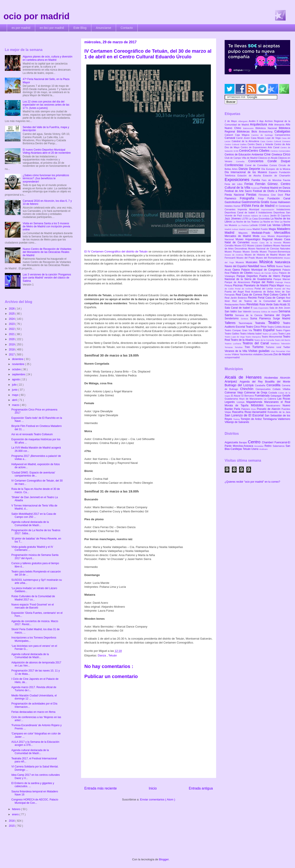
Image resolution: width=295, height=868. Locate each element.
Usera (255, 449)
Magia (273, 229)
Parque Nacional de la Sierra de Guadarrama (257, 278)
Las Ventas (274, 225)
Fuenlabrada (263, 396)
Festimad (256, 188)
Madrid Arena (246, 229)
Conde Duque (279, 161)
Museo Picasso (234, 252)
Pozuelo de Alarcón (269, 409)
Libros (286, 225)
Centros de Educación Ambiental (244, 155)
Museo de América (235, 255)
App (262, 121)
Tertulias (240, 347)
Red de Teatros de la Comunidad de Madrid (261, 301)
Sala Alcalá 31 (282, 304)
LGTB (245, 219)
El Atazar (236, 396)
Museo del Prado (246, 258)
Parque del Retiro (263, 282)
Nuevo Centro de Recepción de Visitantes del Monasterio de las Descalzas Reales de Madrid (47, 252)
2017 (12, 355)
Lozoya (241, 402)
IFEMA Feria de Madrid (259, 206)
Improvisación (269, 210)
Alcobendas (272, 378)
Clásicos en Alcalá (268, 158)
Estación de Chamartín (277, 176)
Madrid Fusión (261, 229)
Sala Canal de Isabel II (239, 308)
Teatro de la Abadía (242, 340)
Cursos (274, 165)
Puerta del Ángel (235, 292)
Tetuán (113, 655)
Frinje (263, 198)
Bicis (255, 132)
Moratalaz (259, 446)
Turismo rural (274, 347)
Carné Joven (244, 138)
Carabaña (261, 385)
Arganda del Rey (252, 382)
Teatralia (261, 323)
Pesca (287, 282)
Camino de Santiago (263, 135)
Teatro (275, 323)
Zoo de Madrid (282, 354)
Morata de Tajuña (238, 405)
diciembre (18, 359)
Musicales (253, 262)
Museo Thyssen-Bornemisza (275, 252)
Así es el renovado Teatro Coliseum (32, 434)
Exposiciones (238, 180)
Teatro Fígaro (283, 330)
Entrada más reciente (101, 788)
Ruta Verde (266, 304)
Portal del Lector (265, 289)
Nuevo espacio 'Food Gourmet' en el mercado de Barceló (33, 606)
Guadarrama (232, 399)
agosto (16, 379)
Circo (286, 154)
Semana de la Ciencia (250, 315)
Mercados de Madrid (239, 236)
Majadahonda (255, 402)
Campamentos (283, 135)
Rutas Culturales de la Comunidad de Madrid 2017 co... (33, 598)
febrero (16, 809)
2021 (12, 334)
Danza (102, 655)
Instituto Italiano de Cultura (257, 216)
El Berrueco (248, 396)
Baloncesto (249, 128)
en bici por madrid (52, 28)
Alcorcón (285, 378)
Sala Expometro (261, 308)
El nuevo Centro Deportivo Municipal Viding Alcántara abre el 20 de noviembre (47, 151)
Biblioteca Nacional (267, 128)
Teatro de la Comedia (264, 340)
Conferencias (235, 165)
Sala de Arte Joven (280, 308)
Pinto (254, 409)
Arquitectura (259, 124)
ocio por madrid (36, 16)
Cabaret (230, 135)
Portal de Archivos (245, 289)
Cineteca (277, 155)
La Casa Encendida (260, 219)
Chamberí (268, 442)
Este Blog (80, 28)
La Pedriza (244, 225)
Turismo (259, 347)
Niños (272, 266)
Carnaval (230, 138)
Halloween (284, 202)
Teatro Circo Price (257, 327)
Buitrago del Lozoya (240, 385)
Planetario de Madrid (256, 285)
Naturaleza (283, 262)
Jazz (228, 219)
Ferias (250, 184)
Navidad (254, 266)
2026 (12, 309)
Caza (263, 141)
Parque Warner (282, 279)
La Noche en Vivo (270, 222)
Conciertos (258, 161)
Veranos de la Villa (236, 351)
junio (15, 390)
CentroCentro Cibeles (255, 151)
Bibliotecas (244, 132)
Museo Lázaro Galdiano (260, 245)
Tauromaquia (247, 323)
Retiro (243, 304)
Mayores (245, 233)
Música (267, 262)
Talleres (232, 323)
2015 (12, 826)
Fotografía (249, 198)
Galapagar (276, 396)
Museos (241, 262)
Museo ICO (241, 245)
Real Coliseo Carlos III (277, 295)
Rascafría (238, 412)
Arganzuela (232, 442)
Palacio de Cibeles (242, 273)
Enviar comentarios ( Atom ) (158, 799)
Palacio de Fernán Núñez (266, 273)
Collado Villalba (282, 389)
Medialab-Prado (263, 233)
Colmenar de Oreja (256, 393)
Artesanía (280, 125)
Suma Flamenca (262, 318)
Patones (246, 409)
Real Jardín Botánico (236, 298)
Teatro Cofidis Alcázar (279, 327)
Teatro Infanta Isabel (251, 334)
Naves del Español (236, 266)
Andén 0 (254, 121)
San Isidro (231, 311)
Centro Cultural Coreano (278, 141)
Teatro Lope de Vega (235, 337)
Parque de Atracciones (238, 282)
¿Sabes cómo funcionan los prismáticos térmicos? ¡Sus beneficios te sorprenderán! (46, 178)
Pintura (229, 285)
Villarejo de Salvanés (237, 422)
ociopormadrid (232, 357)
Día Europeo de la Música (276, 169)
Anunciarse (104, 28)
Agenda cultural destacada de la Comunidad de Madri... (30, 524)
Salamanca (279, 446)
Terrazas (230, 347)
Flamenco (232, 198)
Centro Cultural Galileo (236, 144)
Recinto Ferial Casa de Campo (267, 298)
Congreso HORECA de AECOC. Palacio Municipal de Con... (35, 801)
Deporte (255, 169)
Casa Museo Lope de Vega (266, 138)
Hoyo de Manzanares (251, 399)
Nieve (264, 266)
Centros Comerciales (280, 151)
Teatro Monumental (272, 337)
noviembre (18, 364)
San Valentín (245, 311)
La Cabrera (271, 399)
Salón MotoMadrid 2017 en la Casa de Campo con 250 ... (34, 515)
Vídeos (236, 354)
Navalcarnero (274, 405)
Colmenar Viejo (234, 393)
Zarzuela (268, 354)
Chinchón (248, 389)
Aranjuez (232, 381)
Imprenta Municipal (249, 209)
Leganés (231, 402)
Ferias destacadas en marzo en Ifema (33, 712)
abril (15, 400)
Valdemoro (284, 419)
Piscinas (238, 285)
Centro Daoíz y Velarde (261, 144)
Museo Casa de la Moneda (267, 243)
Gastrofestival (233, 202)
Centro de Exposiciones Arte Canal (261, 147)
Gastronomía (251, 202)
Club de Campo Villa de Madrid (241, 158)
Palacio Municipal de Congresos (262, 270)
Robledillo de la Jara (279, 412)
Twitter (287, 347)
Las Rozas (284, 399)
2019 (12, 344)
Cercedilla (274, 385)
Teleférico (276, 344)
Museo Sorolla (251, 252)
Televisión (286, 344)
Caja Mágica (243, 135)
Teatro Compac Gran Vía (239, 330)
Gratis (265, 202)
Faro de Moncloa (272, 180)
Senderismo (233, 318)
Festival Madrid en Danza (275, 188)
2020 (12, 339)
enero (16, 814)
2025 (12, 314)
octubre (17, 369)
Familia (257, 180)
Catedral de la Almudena (246, 141)
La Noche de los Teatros (246, 222)
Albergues (244, 121)
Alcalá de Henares (244, 377)
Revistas (253, 304)
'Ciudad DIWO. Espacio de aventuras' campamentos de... (33, 474)
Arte (271, 125)
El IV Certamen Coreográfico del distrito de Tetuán (116, 251)
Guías (274, 202)
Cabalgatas (282, 131)
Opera (237, 270)
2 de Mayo (231, 121)
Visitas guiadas (259, 351)
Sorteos (246, 319)
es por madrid (21, 28)
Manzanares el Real (277, 402)
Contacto (127, 28)
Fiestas (252, 195)
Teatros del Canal (257, 343)
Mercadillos (282, 233)
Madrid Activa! (232, 229)
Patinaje (280, 282)
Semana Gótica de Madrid (265, 312)
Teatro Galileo (232, 334)
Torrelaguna (270, 419)
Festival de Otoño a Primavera (272, 191)
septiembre (19, 374)
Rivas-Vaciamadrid (256, 412)
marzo (16, 405)
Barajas (243, 442)
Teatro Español (264, 330)
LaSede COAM (258, 225)
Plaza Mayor (277, 285)
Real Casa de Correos (249, 295)
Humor (238, 206)
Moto (264, 236)
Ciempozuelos (264, 389)
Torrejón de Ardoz (252, 419)
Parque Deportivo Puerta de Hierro (259, 276)
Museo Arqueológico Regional (255, 239)
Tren (248, 347)
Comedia (242, 161)
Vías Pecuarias (278, 351)
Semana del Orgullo (277, 315)
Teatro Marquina (253, 337)
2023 (12, 324)
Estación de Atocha (250, 176)
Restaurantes (232, 304)
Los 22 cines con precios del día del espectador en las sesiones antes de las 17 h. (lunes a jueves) (46, 105)
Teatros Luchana (234, 344)
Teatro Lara (284, 334)
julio (15, 385)
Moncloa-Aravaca (244, 446)
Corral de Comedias (257, 165)
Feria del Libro (234, 184)
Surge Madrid (282, 318)
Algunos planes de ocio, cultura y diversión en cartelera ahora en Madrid (48, 58)
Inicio (153, 788)
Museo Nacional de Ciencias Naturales (269, 249)
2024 (12, 319)
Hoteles (229, 206)
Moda (257, 236)
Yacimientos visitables (252, 354)
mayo (16, 395)
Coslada (273, 393)
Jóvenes (236, 219)
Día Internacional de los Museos (247, 172)
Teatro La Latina (270, 334)
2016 (12, 821)
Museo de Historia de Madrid (262, 255)
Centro (255, 442)
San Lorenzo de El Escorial (245, 415)
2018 (12, 350)
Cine (268, 154)
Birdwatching (267, 132)
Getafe (286, 396)
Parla (238, 409)
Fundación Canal (279, 198)
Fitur (288, 195)
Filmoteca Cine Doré (272, 195)
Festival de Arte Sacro (239, 191)
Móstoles (259, 405)
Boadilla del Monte (278, 382)
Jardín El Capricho (280, 216)
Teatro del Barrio (282, 340)
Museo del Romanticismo (270, 258)
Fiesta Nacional (235, 195)
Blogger (164, 859)
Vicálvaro (263, 449)
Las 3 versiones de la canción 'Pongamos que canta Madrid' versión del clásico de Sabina (47, 278)
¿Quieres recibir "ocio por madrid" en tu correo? (252, 482)
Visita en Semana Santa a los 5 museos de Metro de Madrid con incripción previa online (46, 227)
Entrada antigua (201, 788)
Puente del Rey (282, 289)
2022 (12, 329)
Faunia (287, 180)
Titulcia (237, 419)
